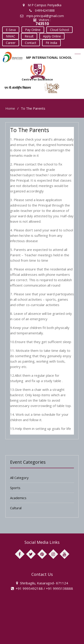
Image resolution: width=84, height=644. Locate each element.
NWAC (10, 35)
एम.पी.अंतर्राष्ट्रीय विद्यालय (18, 86)
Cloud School (58, 29)
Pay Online (32, 29)
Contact (11, 41)
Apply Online (50, 35)
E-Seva (11, 29)
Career (73, 35)
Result (28, 35)
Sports (15, 486)
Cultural (16, 506)
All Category (19, 476)
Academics (18, 496)
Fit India (31, 41)
